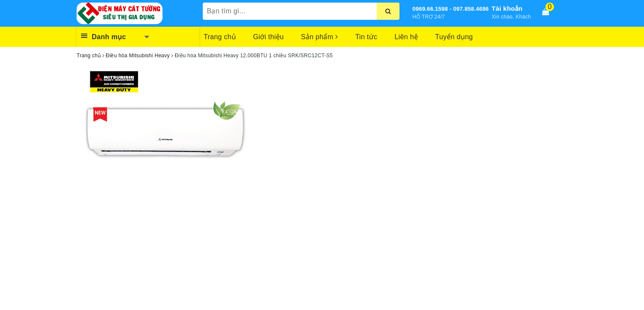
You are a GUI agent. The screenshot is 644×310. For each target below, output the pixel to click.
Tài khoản (507, 8)
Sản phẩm (319, 37)
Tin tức (366, 37)
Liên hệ (406, 37)
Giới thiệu (268, 37)
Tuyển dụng (454, 37)
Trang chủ (220, 37)
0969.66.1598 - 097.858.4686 (450, 9)
